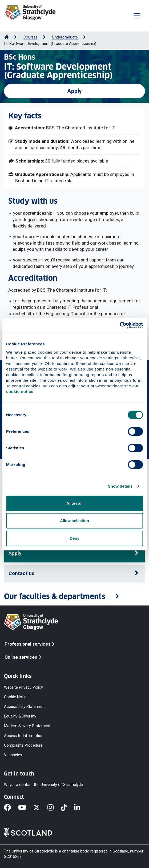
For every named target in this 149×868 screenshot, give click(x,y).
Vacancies (13, 755)
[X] (40, 808)
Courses (31, 37)
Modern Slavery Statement (27, 726)
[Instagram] (54, 808)
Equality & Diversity (20, 716)
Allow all (74, 503)
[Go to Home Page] (6, 37)
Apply (74, 91)
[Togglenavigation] (137, 16)
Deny (74, 538)
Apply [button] (15, 553)
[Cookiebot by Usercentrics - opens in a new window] (120, 325)
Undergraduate (65, 37)
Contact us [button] (21, 573)
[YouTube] (26, 808)
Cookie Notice (16, 697)
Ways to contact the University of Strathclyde (43, 785)
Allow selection (74, 521)
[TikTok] (67, 808)
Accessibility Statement (24, 707)
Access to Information (24, 736)
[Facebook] (11, 808)
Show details (120, 486)
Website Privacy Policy (23, 687)
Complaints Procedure (23, 745)
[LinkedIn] (81, 808)
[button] (74, 597)
